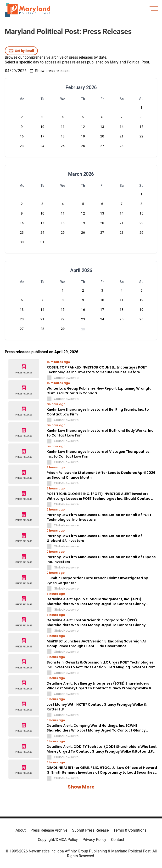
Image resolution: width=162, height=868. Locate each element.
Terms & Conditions (130, 830)
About (21, 830)
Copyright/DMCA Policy (58, 840)
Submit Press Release (90, 830)
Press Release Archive (49, 830)
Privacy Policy (94, 840)
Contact (118, 840)
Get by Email (21, 51)
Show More (81, 787)
